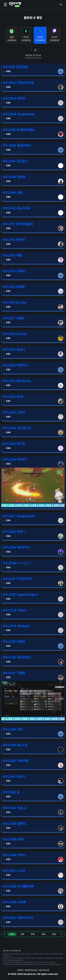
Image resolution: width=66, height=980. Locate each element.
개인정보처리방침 (31, 970)
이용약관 (20, 970)
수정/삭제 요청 (44, 970)
